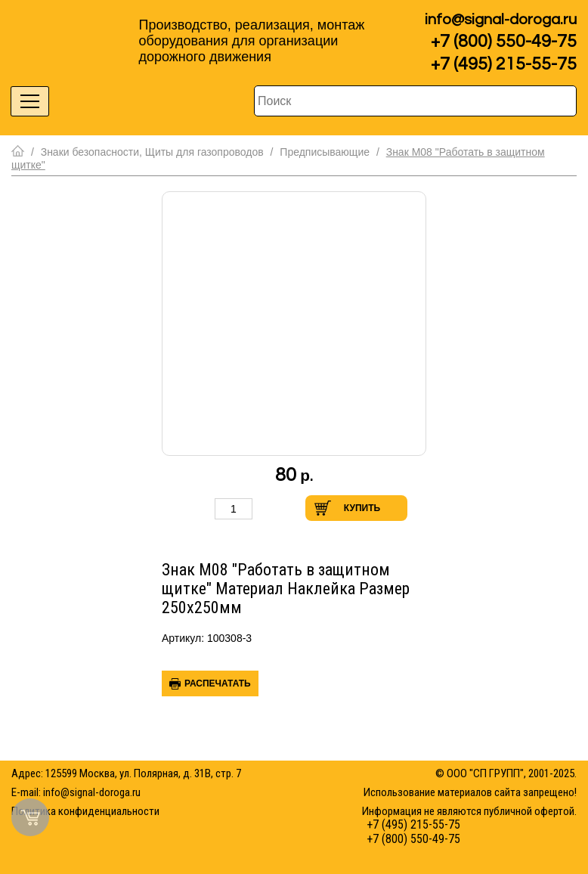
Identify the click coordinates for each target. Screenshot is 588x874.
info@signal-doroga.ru (501, 20)
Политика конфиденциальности (85, 811)
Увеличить (268, 508)
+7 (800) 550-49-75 (504, 42)
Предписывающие (325, 152)
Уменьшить (199, 508)
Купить (362, 508)
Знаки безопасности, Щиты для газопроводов (152, 152)
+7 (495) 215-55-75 (504, 64)
